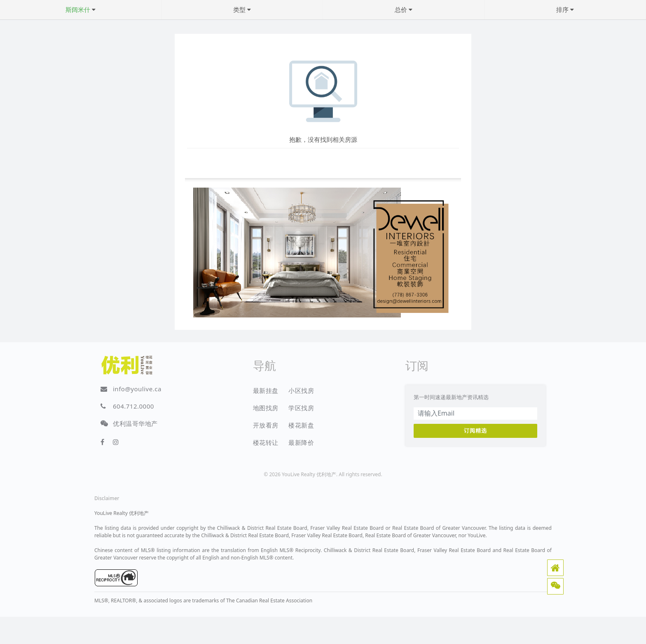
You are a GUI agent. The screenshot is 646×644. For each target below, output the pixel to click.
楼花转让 (266, 442)
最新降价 (301, 442)
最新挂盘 (266, 390)
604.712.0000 (133, 406)
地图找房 (266, 408)
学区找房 (301, 408)
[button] (555, 568)
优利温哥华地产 (135, 423)
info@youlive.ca (137, 389)
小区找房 (301, 390)
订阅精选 (475, 430)
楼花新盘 (301, 425)
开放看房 (266, 425)
